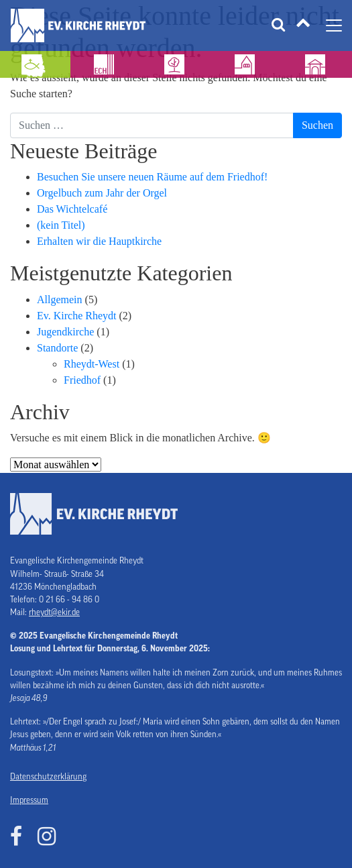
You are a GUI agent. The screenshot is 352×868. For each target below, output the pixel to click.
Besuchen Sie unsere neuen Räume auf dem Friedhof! (152, 177)
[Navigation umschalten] (334, 25)
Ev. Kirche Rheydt (76, 316)
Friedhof (82, 380)
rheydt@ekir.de (54, 612)
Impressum (29, 800)
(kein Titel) (61, 225)
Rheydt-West (92, 364)
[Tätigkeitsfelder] (303, 25)
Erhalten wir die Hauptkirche (99, 241)
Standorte (57, 348)
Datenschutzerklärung (48, 777)
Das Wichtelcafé (72, 209)
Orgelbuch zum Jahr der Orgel (102, 193)
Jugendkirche (65, 332)
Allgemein (60, 300)
